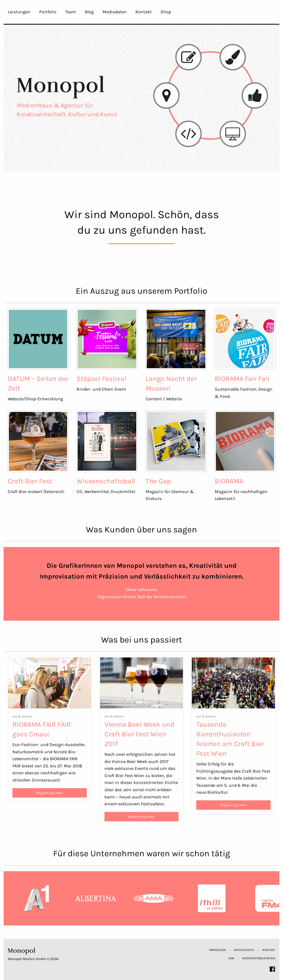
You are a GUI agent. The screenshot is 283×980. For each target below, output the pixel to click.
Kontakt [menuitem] (144, 12)
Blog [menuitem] (89, 12)
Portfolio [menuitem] (48, 12)
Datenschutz (244, 950)
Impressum (217, 950)
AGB (231, 958)
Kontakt (269, 950)
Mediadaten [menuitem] (115, 12)
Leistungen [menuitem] (19, 12)
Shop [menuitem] (166, 12)
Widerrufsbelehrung (259, 958)
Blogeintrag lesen (50, 793)
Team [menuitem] (71, 12)
